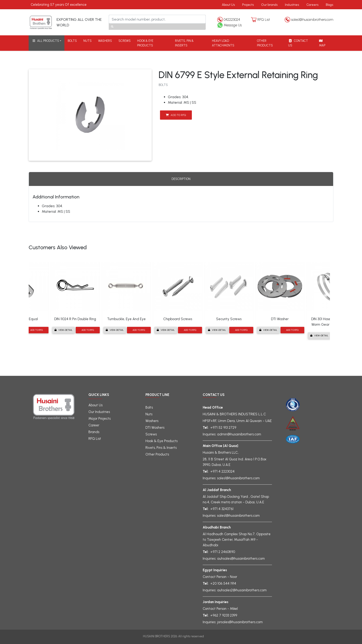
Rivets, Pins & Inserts (161, 448)
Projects (248, 5)
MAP (322, 43)
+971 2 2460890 (223, 552)
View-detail (63, 330)
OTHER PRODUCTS (265, 43)
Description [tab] (181, 179)
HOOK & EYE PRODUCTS (145, 43)
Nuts (149, 414)
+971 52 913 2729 (223, 428)
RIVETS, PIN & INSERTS (184, 43)
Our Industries (99, 412)
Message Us (233, 25)
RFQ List (264, 20)
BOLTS (72, 41)
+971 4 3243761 (222, 509)
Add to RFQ (176, 115)
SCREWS (125, 41)
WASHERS (105, 41)
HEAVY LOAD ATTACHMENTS (223, 43)
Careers (312, 5)
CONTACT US (298, 43)
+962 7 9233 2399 (224, 615)
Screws (151, 434)
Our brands (269, 5)
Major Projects (100, 419)
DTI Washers (155, 428)
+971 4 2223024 (222, 471)
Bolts (149, 407)
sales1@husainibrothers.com (312, 20)
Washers (152, 421)
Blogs (329, 5)
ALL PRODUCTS (45, 41)
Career (94, 425)
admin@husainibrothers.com (239, 434)
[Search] (157, 19)
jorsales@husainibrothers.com (240, 622)
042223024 (232, 20)
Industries (292, 5)
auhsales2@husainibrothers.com (242, 590)
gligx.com (212, 636)
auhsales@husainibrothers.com (241, 559)
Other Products (157, 454)
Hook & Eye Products (161, 441)
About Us (228, 5)
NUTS (87, 41)
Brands (94, 432)
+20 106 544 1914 (223, 583)
